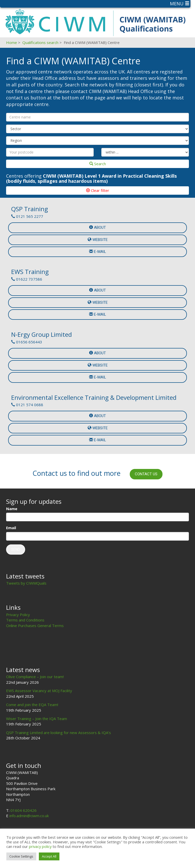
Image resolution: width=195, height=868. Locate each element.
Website (98, 240)
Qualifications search (40, 42)
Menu (180, 4)
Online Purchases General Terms (35, 626)
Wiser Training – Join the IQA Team (37, 719)
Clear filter (98, 190)
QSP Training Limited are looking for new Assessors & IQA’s (59, 733)
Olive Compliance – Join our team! (35, 677)
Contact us (146, 474)
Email (11, 528)
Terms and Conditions (25, 620)
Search (98, 164)
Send (16, 550)
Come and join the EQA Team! (32, 705)
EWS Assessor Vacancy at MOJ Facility (39, 691)
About (97, 227)
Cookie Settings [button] (21, 856)
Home (12, 42)
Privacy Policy (18, 615)
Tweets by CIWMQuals (26, 583)
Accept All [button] (49, 856)
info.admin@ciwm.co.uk (29, 816)
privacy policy (40, 846)
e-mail (98, 252)
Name (12, 509)
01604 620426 (23, 810)
